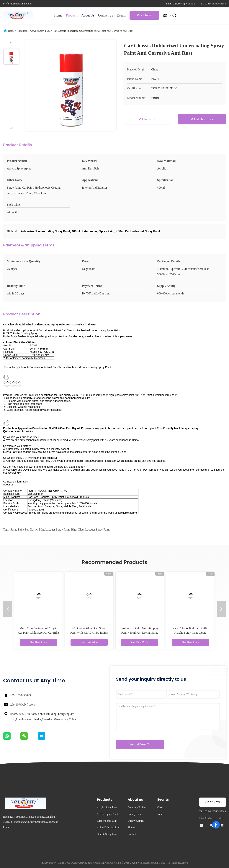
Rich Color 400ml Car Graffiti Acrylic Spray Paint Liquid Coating (190, 633)
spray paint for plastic (24, 529)
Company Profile (137, 807)
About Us (88, 15)
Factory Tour (134, 814)
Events (121, 15)
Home (58, 15)
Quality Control (136, 821)
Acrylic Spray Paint (40, 31)
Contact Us (106, 15)
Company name (13, 491)
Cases (160, 807)
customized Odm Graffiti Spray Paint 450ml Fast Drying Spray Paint (140, 633)
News (160, 814)
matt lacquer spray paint (54, 529)
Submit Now (140, 744)
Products (72, 15)
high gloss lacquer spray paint (90, 529)
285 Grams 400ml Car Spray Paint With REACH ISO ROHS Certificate (89, 633)
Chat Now (144, 15)
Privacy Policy (48, 863)
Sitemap (132, 827)
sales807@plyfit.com (22, 705)
